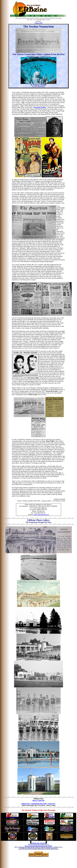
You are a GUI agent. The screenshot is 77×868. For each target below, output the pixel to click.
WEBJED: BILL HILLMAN (38, 843)
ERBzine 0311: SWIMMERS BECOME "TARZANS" (39, 804)
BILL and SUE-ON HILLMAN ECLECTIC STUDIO (38, 846)
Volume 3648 (38, 23)
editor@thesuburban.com (41, 515)
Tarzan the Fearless (40, 107)
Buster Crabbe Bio (39, 801)
